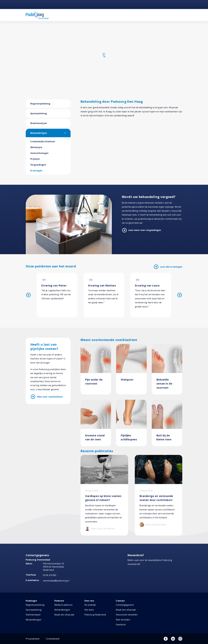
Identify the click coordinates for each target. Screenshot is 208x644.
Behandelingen (39, 133)
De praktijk (90, 605)
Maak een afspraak (64, 615)
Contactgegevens (125, 605)
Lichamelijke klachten (43, 141)
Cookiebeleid (53, 639)
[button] (67, 133)
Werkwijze (36, 147)
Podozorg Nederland (95, 615)
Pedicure (59, 601)
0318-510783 (50, 575)
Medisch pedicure (63, 605)
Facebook (121, 625)
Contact (120, 601)
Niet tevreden (123, 620)
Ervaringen (36, 171)
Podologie (31, 601)
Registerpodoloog (40, 104)
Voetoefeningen (39, 153)
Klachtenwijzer (39, 123)
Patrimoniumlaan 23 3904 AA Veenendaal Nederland (53, 567)
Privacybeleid (32, 639)
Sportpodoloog (39, 113)
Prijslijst (35, 159)
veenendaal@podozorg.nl (56, 581)
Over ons (89, 601)
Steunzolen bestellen (127, 615)
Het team (89, 610)
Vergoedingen (38, 165)
